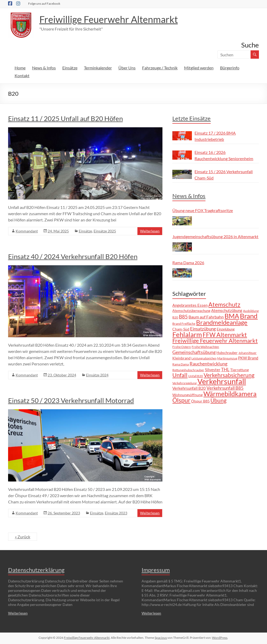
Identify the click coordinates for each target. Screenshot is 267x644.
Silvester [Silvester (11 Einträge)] (213, 370)
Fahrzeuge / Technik (160, 68)
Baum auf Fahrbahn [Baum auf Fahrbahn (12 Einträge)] (206, 317)
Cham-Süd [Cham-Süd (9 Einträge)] (181, 329)
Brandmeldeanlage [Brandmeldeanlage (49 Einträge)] (222, 322)
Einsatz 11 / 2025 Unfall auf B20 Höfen (65, 118)
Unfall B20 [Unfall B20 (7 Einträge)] (196, 376)
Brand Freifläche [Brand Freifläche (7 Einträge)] (184, 324)
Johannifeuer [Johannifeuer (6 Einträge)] (247, 353)
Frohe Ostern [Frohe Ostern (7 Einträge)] (182, 347)
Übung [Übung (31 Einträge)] (219, 400)
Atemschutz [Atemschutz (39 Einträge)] (224, 304)
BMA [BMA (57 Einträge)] (232, 316)
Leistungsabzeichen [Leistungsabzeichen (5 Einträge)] (204, 358)
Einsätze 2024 (97, 375)
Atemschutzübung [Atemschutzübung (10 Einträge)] (227, 311)
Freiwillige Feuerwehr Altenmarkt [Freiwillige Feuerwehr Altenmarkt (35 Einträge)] (215, 341)
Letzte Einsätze (192, 118)
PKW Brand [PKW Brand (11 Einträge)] (248, 358)
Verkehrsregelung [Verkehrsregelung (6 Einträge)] (184, 383)
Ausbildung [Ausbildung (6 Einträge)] (251, 311)
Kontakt (22, 76)
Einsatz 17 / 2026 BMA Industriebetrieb (215, 136)
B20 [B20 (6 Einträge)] (175, 317)
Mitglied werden (199, 68)
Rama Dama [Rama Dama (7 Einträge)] (181, 364)
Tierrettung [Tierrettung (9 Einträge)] (239, 370)
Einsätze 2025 (105, 231)
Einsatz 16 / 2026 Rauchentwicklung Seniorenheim (224, 155)
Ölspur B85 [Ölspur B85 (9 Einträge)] (200, 401)
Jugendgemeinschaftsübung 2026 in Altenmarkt (215, 236)
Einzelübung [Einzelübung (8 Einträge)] (226, 329)
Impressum (156, 570)
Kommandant (27, 231)
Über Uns (127, 68)
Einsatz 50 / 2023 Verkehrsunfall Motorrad (71, 400)
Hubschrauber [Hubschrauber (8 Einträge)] (227, 353)
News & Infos (44, 68)
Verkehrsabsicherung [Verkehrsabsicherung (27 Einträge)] (229, 375)
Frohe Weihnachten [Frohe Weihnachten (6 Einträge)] (205, 347)
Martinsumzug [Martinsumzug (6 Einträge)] (227, 358)
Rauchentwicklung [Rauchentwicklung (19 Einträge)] (208, 364)
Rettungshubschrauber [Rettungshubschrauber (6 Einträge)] (188, 370)
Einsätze (70, 68)
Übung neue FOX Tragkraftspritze (203, 210)
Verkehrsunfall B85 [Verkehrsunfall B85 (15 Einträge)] (225, 388)
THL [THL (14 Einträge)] (225, 370)
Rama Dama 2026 (188, 263)
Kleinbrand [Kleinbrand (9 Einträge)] (181, 358)
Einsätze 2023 (116, 513)
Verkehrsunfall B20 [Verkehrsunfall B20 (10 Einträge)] (189, 388)
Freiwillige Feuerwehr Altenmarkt (109, 19)
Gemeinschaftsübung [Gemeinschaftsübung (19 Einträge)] (194, 352)
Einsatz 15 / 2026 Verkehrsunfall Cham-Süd (224, 175)
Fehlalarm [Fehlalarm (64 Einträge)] (187, 334)
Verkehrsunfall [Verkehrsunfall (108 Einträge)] (222, 381)
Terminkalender (98, 68)
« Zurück (23, 537)
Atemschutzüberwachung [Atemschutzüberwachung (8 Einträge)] (191, 311)
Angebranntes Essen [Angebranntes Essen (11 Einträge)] (190, 305)
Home (20, 68)
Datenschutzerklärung (36, 570)
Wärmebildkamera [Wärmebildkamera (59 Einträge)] (230, 394)
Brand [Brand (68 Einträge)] (249, 316)
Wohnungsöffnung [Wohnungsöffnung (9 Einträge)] (187, 395)
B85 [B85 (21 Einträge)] (183, 317)
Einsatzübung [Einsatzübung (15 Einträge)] (203, 329)
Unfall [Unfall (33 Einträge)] (180, 375)
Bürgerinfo (230, 68)
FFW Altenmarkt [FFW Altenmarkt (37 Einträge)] (225, 335)
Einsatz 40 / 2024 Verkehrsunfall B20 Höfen (73, 256)
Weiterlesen (150, 231)
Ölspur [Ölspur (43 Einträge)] (181, 400)
